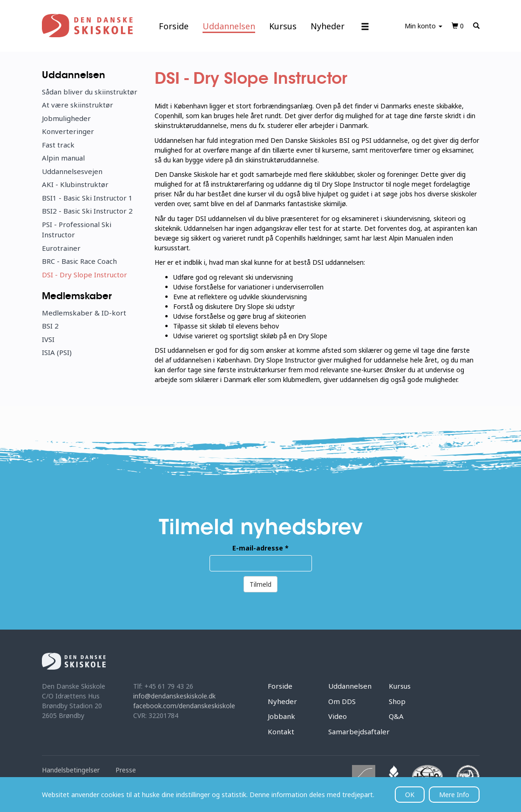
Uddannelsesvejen (72, 171)
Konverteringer (68, 131)
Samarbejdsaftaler (359, 731)
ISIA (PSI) (57, 352)
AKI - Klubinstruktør (75, 184)
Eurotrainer (61, 248)
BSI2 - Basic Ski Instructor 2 (87, 211)
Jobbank (281, 716)
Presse (126, 770)
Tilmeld (260, 584)
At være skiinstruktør (78, 105)
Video (338, 716)
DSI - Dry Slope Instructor (85, 275)
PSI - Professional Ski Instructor (77, 230)
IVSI (48, 339)
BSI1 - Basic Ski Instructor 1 (87, 198)
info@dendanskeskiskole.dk (174, 696)
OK (410, 795)
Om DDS (342, 701)
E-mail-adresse (260, 548)
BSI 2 (50, 326)
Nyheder (328, 26)
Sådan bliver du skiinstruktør (90, 92)
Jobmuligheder (66, 118)
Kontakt (281, 731)
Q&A (396, 716)
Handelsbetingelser (71, 770)
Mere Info (454, 795)
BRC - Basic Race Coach (79, 261)
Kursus (283, 26)
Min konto (423, 26)
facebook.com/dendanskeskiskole (184, 706)
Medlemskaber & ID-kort (84, 313)
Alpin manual (63, 158)
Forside (174, 26)
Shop (397, 701)
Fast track (58, 145)
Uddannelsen (229, 26)
